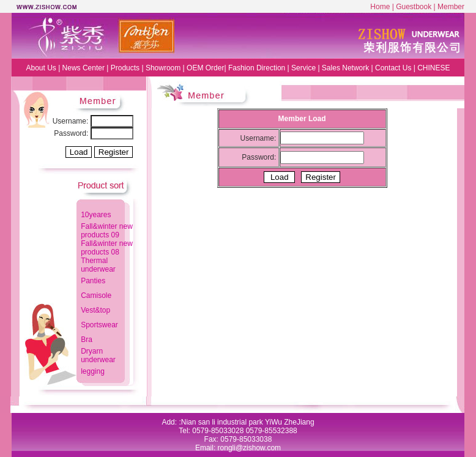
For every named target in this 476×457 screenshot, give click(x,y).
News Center (85, 68)
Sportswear (99, 325)
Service (303, 68)
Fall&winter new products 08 (107, 248)
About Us (41, 68)
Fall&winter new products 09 (107, 231)
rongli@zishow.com (250, 448)
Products (125, 68)
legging (93, 371)
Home (380, 7)
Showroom (163, 68)
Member (451, 7)
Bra (87, 340)
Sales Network (345, 68)
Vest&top (95, 310)
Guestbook (414, 7)
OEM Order (205, 68)
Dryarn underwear (98, 355)
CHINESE (433, 68)
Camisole (96, 295)
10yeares (96, 215)
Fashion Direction (257, 68)
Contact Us (393, 68)
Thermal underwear (98, 265)
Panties (93, 281)
